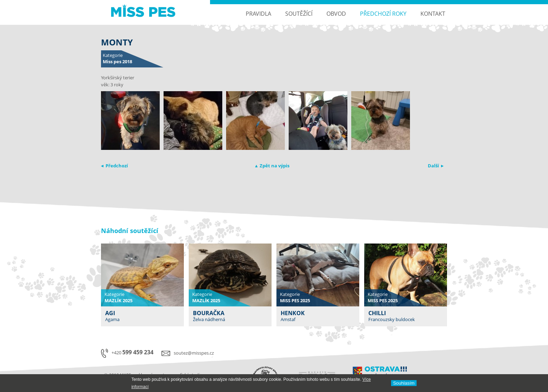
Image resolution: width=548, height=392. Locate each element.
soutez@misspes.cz (194, 353)
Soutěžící (299, 14)
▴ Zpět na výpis (272, 166)
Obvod (336, 14)
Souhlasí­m (404, 383)
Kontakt (433, 14)
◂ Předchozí (114, 166)
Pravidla (258, 14)
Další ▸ (436, 166)
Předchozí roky (383, 14)
